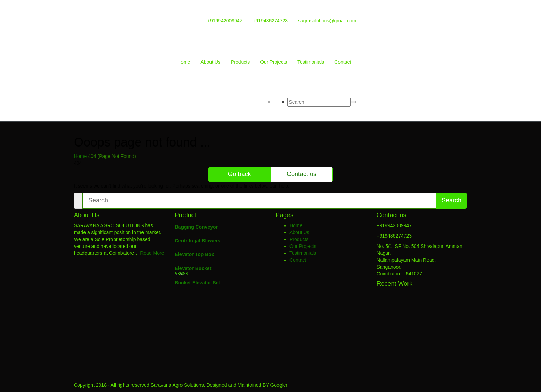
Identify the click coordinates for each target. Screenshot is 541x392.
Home (184, 62)
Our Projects (274, 62)
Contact (343, 62)
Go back (239, 174)
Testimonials (311, 62)
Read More (152, 253)
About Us (210, 62)
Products (240, 62)
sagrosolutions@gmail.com (327, 21)
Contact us (302, 174)
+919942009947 (225, 21)
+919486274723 (270, 21)
